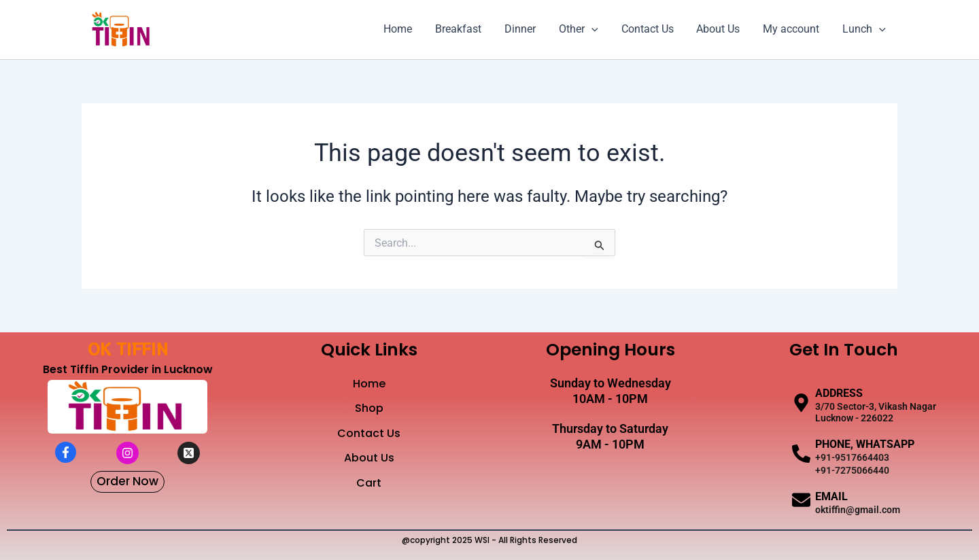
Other (585, 29)
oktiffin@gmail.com (858, 510)
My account (793, 29)
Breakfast (467, 29)
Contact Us (652, 29)
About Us (721, 29)
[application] (598, 29)
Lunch (865, 29)
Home (408, 29)
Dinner (528, 29)
